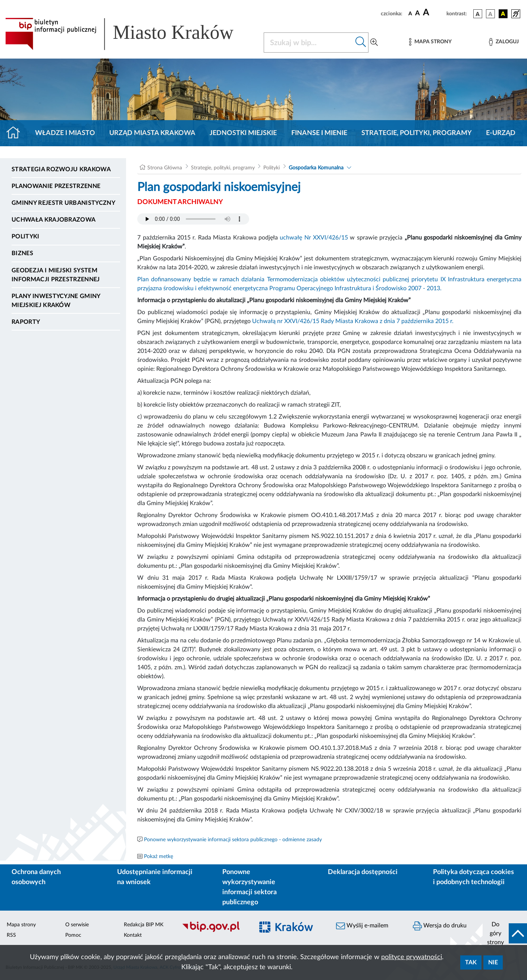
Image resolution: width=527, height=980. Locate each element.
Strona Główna (165, 168)
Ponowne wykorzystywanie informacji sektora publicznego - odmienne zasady (233, 840)
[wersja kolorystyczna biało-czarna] (490, 14)
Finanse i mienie (319, 133)
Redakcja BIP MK (144, 925)
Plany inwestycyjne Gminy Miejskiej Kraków (56, 301)
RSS (11, 935)
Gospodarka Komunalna (316, 168)
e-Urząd (501, 133)
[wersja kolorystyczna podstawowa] (478, 14)
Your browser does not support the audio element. (193, 219)
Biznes (22, 253)
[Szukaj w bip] (361, 43)
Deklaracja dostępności (363, 872)
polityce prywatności (412, 957)
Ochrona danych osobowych (36, 877)
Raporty (26, 322)
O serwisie (77, 925)
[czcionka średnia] (418, 14)
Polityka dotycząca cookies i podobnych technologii (473, 877)
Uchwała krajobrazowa (54, 220)
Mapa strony (21, 925)
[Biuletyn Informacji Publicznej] (214, 931)
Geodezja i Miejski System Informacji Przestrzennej (56, 275)
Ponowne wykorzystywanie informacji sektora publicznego (250, 887)
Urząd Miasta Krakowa (152, 133)
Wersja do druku (440, 926)
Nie (493, 962)
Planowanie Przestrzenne (56, 186)
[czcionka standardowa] (410, 13)
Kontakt (133, 935)
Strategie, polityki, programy (417, 133)
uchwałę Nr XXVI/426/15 (314, 238)
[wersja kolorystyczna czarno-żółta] (503, 14)
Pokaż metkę (159, 857)
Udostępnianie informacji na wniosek (155, 877)
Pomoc (73, 935)
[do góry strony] (505, 933)
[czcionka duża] (434, 13)
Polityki (26, 237)
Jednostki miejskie (243, 133)
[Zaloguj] (504, 42)
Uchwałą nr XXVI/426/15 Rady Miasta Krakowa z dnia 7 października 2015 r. (353, 321)
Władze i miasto (65, 133)
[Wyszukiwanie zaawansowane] (374, 43)
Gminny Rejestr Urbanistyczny (63, 203)
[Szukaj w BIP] (309, 43)
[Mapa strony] (430, 42)
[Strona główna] (16, 133)
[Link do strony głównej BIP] (130, 34)
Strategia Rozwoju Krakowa (61, 169)
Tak (471, 962)
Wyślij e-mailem (362, 926)
